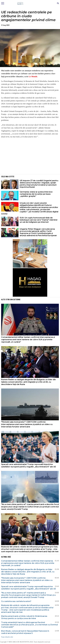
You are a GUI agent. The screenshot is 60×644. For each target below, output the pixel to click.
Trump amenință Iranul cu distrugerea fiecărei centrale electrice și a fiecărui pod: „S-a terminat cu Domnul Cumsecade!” (29, 625)
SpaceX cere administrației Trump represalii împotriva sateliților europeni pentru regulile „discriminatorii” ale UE (29, 466)
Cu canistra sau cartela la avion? (16, 601)
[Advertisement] (30, 156)
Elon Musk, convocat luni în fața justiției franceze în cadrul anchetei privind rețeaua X (25, 632)
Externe (17, 300)
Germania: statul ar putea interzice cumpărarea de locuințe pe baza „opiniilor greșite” (36, 194)
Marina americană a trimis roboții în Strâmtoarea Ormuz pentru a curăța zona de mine (24, 617)
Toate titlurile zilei (7, 637)
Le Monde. (33, 77)
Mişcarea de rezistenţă (30, 3)
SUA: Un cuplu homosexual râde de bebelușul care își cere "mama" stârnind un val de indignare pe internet (38, 220)
